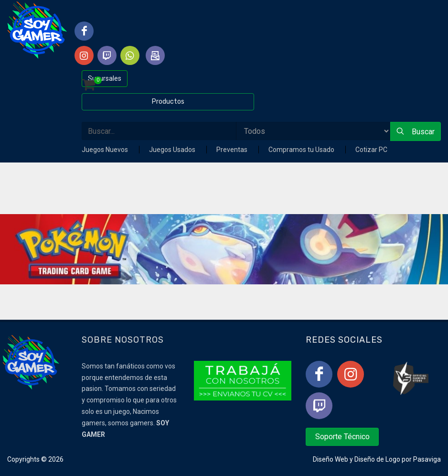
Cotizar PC (371, 150)
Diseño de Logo (377, 459)
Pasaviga (427, 459)
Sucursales (105, 78)
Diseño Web (331, 459)
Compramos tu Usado (302, 150)
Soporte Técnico (342, 437)
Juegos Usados (173, 150)
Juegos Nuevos (106, 150)
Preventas (233, 150)
